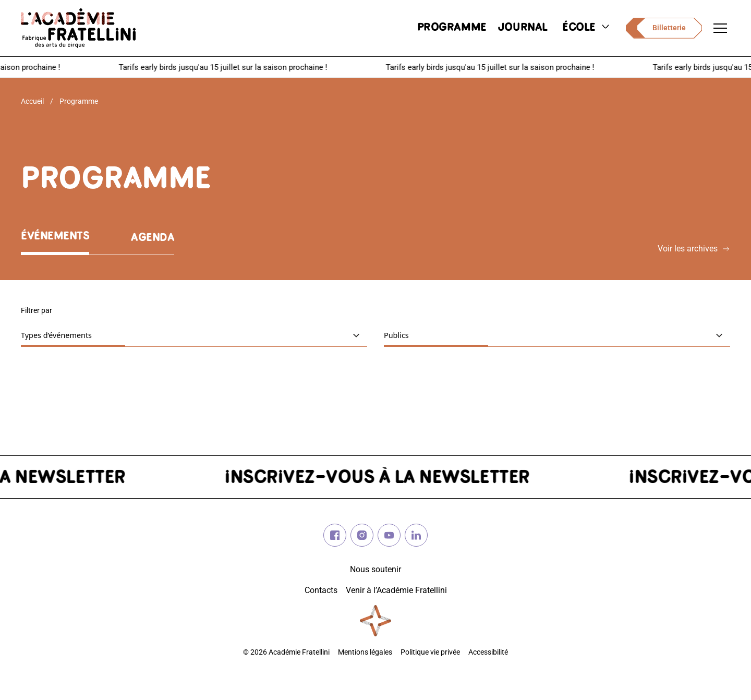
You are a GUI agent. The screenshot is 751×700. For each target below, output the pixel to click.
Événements (55, 237)
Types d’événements (87, 335)
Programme (79, 101)
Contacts (321, 590)
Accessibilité (488, 652)
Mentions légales (365, 652)
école (587, 28)
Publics (427, 335)
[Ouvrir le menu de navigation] (720, 28)
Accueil (32, 101)
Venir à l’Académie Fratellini (396, 590)
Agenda (153, 238)
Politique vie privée (430, 652)
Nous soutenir (375, 569)
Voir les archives (694, 249)
